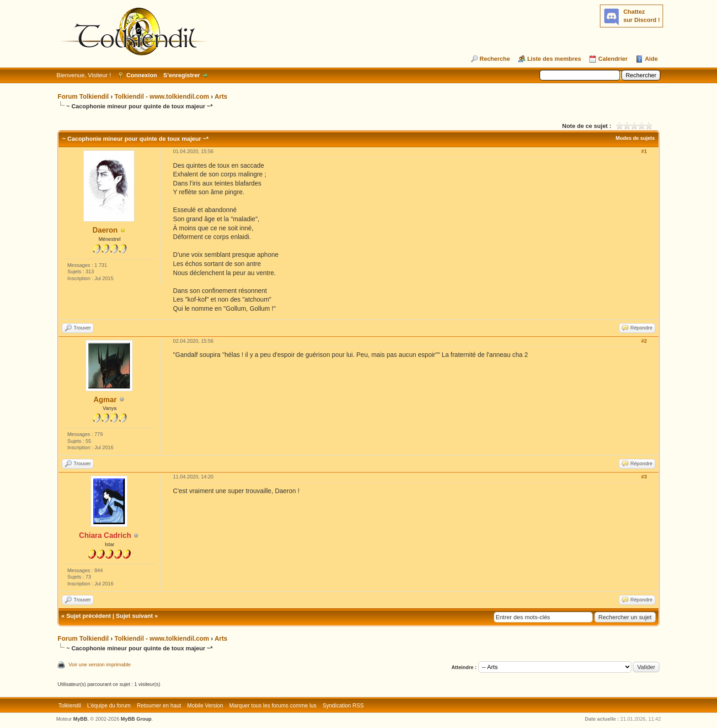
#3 (644, 477)
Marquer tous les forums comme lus (273, 706)
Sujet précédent (89, 616)
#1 (644, 151)
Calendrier (613, 59)
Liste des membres (554, 59)
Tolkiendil (70, 706)
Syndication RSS (343, 706)
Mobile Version (205, 706)
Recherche (495, 59)
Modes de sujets (635, 138)
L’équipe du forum (109, 706)
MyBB (80, 719)
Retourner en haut (159, 706)
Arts (221, 96)
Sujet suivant (134, 616)
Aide (651, 59)
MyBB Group (136, 719)
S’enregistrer (182, 75)
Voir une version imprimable (100, 664)
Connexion (142, 75)
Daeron (105, 230)
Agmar (105, 400)
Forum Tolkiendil (83, 96)
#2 (644, 341)
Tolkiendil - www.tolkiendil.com (162, 96)
